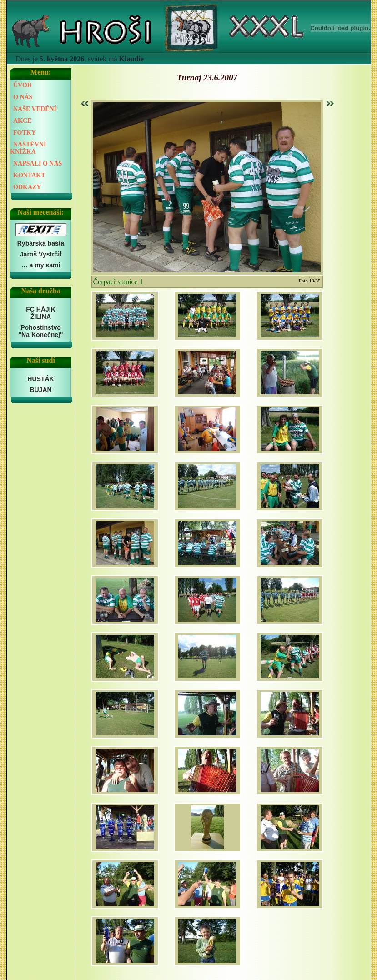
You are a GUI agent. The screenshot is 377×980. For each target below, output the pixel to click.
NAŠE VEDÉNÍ (35, 109)
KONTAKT (29, 175)
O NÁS (23, 97)
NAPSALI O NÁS (38, 163)
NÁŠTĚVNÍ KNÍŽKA (28, 148)
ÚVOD (23, 85)
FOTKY (25, 133)
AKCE (22, 121)
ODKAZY (27, 187)
